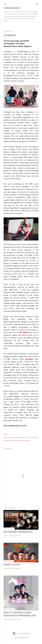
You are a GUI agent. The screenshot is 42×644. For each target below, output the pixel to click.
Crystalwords (12, 8)
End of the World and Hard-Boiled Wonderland (20, 614)
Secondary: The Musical (18, 532)
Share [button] (5, 434)
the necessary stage (24, 440)
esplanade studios (19, 437)
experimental (29, 437)
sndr (27, 638)
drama (10, 437)
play (36, 437)
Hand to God (12, 564)
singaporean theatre (10, 440)
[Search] (37, 4)
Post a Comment (15, 536)
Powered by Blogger (21, 633)
